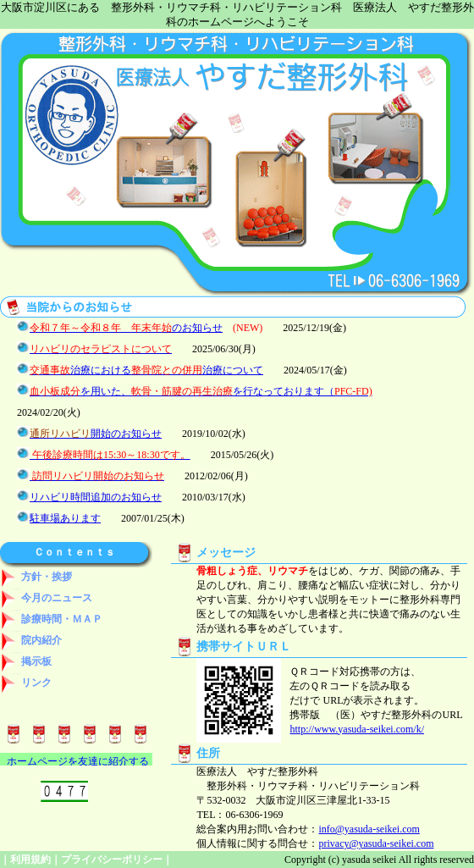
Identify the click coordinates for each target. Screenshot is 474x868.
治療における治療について (146, 370)
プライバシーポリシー (112, 860)
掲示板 (26, 661)
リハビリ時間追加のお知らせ (96, 497)
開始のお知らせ (96, 434)
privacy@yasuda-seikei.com (376, 843)
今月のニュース (46, 598)
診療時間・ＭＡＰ (51, 619)
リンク (26, 683)
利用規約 (30, 860)
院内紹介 (31, 640)
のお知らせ (126, 328)
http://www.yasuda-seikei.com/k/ (357, 729)
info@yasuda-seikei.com (369, 829)
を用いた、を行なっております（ (201, 391)
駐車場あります (65, 518)
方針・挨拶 (36, 577)
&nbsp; (76, 759)
